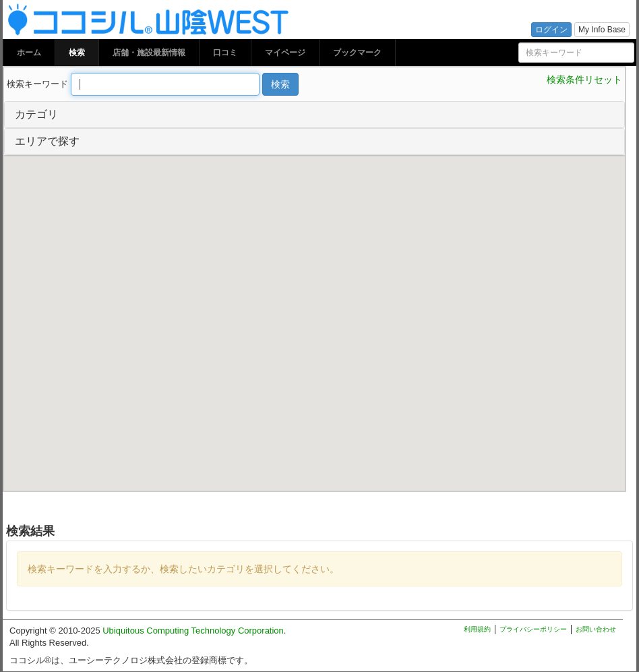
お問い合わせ (596, 629)
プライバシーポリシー (533, 629)
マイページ (285, 53)
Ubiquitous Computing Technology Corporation (193, 631)
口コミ (225, 53)
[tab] (314, 115)
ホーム (29, 53)
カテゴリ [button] (36, 114)
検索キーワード (37, 84)
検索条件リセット (584, 80)
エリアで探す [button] (47, 141)
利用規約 (477, 629)
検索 (77, 53)
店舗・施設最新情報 (149, 53)
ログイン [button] (551, 30)
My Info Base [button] (602, 30)
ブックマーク (357, 53)
